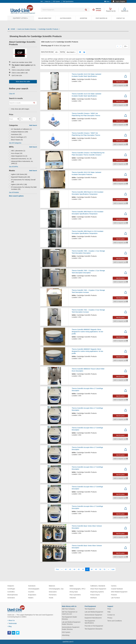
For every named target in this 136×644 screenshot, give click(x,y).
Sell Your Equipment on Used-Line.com (70, 613)
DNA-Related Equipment (119, 592)
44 (74, 569)
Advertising (66, 635)
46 (83, 569)
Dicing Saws (74, 592)
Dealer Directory (45, 18)
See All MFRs (14, 167)
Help (109, 612)
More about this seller (23, 82)
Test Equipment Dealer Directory (69, 618)
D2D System (66, 632)
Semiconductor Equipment (93, 615)
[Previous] (62, 569)
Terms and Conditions (115, 621)
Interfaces (94, 598)
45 (79, 569)
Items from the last (47, 52)
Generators (11, 598)
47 (87, 569)
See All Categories (15, 143)
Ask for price (120, 82)
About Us (11, 620)
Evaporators (32, 595)
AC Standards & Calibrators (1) (20, 129)
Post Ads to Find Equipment (94, 626)
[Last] (113, 569)
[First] (57, 569)
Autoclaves (32, 586)
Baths (72, 586)
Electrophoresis (13, 595)
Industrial (73, 598)
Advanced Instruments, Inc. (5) (20, 159)
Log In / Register (120, 1)
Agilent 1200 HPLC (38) (18, 184)
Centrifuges (11, 589)
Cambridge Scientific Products (49, 29)
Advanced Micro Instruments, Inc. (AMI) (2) (21, 162)
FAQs (109, 609)
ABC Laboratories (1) (17, 151)
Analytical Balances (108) (18, 132)
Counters (31, 592)
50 (100, 569)
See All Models (14, 192)
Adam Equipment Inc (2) (18, 156)
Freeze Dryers (95, 595)
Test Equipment (90, 609)
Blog (9, 626)
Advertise (83, 18)
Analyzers (11, 586)
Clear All (12, 94)
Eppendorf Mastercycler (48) (19, 177)
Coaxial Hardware (117, 589)
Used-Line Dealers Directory (28, 29)
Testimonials (12, 623)
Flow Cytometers (75, 595)
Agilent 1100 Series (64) (18, 174)
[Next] (108, 569)
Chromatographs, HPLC (78, 589)
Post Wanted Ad (101, 18)
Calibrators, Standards (98, 586)
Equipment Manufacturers (93, 618)
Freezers (114, 595)
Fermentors (53, 595)
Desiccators (53, 592)
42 (66, 569)
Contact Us (120, 18)
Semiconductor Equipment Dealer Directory (71, 628)
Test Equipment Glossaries (94, 629)
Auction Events (66, 18)
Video (107, 1)
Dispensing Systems (97, 592)
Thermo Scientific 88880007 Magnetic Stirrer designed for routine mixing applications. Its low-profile (88, 332)
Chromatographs (34, 589)
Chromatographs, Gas (56, 589)
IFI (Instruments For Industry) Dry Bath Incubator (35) (23, 188)
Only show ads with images (19, 109)
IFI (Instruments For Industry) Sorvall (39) (22, 181)
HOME (14, 29)
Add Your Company (68, 609)
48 (92, 569)
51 (105, 569)
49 (96, 569)
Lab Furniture (115, 598)
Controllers (11, 592)
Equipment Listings (20, 18)
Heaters (31, 598)
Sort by (62, 52)
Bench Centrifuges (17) (18, 137)
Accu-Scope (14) (16, 153)
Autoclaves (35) (15, 134)
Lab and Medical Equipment (94, 612)
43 (70, 569)
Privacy (110, 618)
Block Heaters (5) (16, 140)
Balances (52, 586)
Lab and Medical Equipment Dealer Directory (71, 623)
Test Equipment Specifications (90, 622)
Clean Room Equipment (98, 589)
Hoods (51, 598)
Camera (114, 586)
